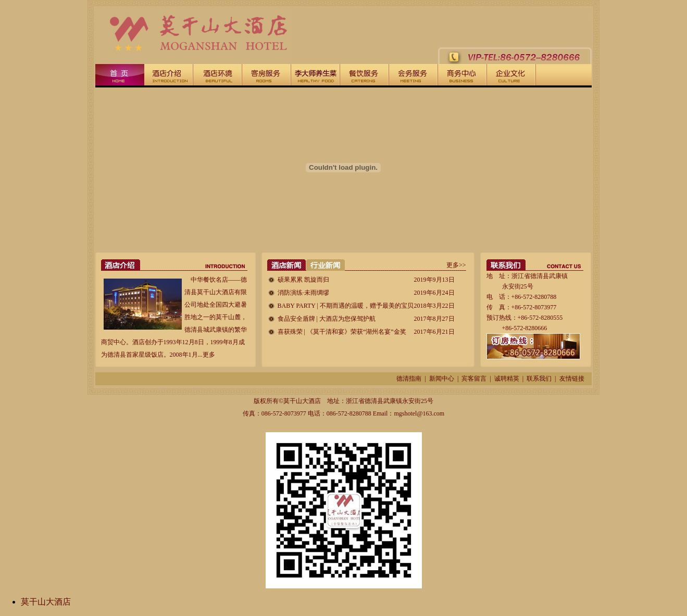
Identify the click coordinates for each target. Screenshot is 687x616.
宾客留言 (474, 379)
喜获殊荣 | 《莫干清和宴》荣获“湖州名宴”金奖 (342, 332)
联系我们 (539, 379)
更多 (209, 355)
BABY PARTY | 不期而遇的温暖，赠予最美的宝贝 (346, 306)
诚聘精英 (507, 379)
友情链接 (572, 379)
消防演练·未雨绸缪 (303, 293)
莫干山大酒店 (46, 602)
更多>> (456, 265)
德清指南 (409, 379)
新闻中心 (442, 379)
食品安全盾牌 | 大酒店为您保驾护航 (327, 319)
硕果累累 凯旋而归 (303, 280)
